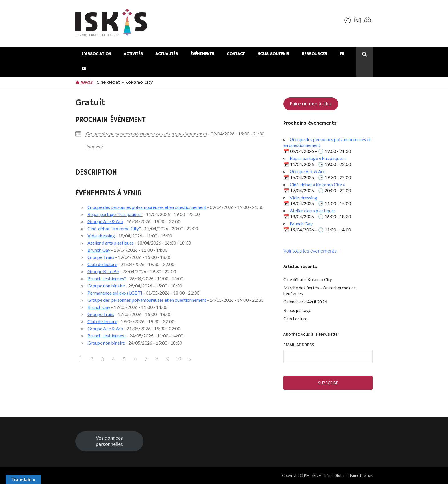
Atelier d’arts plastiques (313, 210)
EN (84, 69)
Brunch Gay (99, 250)
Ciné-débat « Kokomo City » (317, 184)
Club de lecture (102, 264)
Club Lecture (295, 319)
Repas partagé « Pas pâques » (318, 158)
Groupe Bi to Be (103, 271)
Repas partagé (297, 310)
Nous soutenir (273, 54)
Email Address (299, 345)
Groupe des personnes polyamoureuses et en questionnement (146, 134)
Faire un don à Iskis (311, 104)
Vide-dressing (101, 236)
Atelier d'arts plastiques (111, 243)
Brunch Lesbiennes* (107, 278)
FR (342, 54)
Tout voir (94, 146)
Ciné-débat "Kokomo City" (114, 228)
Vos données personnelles (109, 441)
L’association (96, 54)
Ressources (314, 54)
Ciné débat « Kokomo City (125, 83)
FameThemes (361, 475)
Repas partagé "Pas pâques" (115, 214)
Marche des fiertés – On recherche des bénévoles (320, 291)
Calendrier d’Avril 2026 (305, 302)
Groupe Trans (101, 257)
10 (179, 358)
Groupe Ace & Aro (105, 221)
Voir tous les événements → (313, 251)
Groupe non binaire (106, 286)
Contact (236, 54)
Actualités (167, 54)
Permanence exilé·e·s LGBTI (115, 293)
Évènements (202, 54)
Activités (133, 54)
